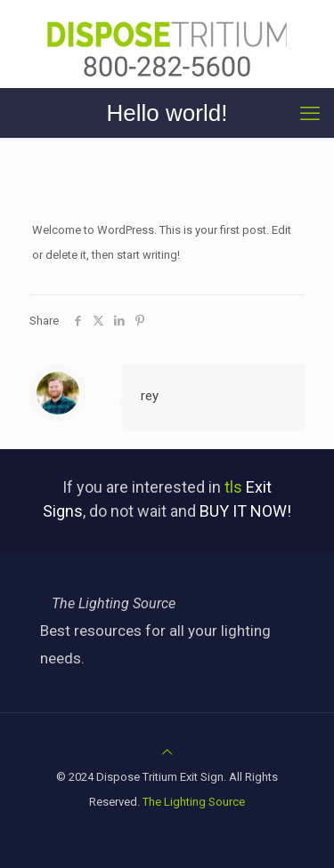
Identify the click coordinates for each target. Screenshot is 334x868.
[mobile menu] (310, 114)
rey (150, 396)
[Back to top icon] (167, 752)
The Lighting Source (194, 802)
